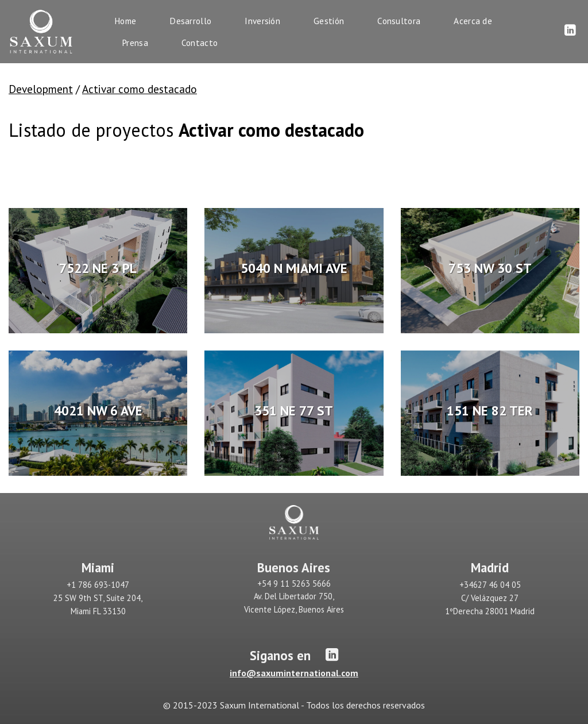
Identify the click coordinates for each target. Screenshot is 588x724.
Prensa (135, 43)
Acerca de (473, 21)
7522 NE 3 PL (98, 268)
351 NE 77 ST (294, 410)
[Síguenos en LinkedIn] (570, 31)
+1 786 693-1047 (98, 585)
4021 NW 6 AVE (98, 410)
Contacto (200, 43)
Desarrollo (190, 21)
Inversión (262, 21)
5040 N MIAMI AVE (294, 268)
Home (125, 21)
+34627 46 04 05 (490, 585)
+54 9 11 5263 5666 (294, 584)
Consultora (399, 21)
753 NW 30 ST (490, 268)
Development (41, 89)
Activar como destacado (140, 89)
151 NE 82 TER (490, 410)
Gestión (329, 21)
